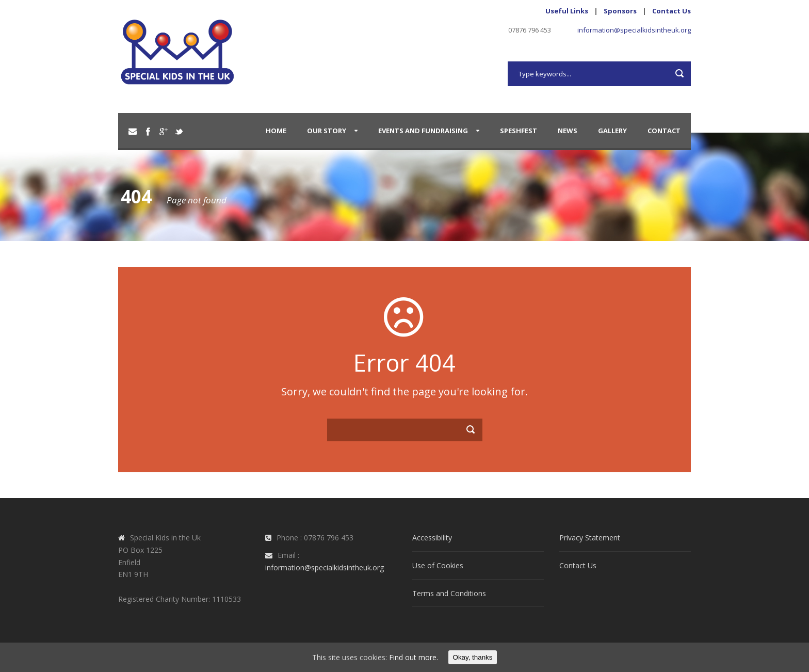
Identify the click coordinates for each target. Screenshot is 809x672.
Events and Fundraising (423, 131)
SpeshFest (519, 131)
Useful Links (567, 11)
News (568, 131)
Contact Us (672, 11)
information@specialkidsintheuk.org (634, 30)
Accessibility (432, 538)
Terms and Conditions (449, 593)
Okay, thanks (473, 657)
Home (276, 131)
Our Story (327, 131)
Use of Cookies (438, 565)
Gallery (612, 131)
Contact (664, 131)
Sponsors (620, 11)
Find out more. (414, 657)
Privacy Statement (590, 538)
